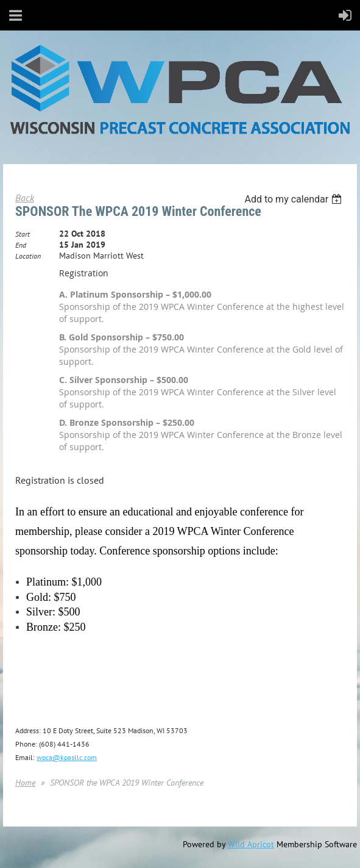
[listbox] (295, 199)
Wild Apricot (251, 844)
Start (23, 234)
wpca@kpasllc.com (67, 757)
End (21, 245)
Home (25, 783)
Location (28, 256)
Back (25, 198)
